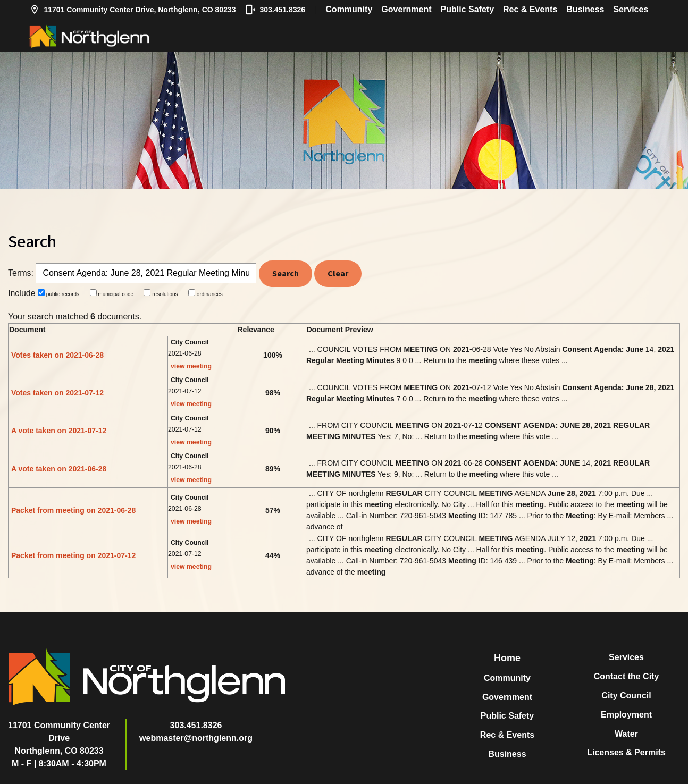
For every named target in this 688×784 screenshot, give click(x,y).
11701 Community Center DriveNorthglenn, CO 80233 (59, 738)
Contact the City (627, 676)
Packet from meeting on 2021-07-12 (73, 555)
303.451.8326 (275, 10)
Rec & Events (530, 9)
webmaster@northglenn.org (196, 738)
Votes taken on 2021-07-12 (57, 393)
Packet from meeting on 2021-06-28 (73, 510)
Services (631, 9)
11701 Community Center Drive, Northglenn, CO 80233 (133, 10)
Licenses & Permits (626, 752)
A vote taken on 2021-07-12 (59, 431)
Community (349, 9)
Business (585, 9)
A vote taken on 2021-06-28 (59, 469)
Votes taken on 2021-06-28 (57, 355)
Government (406, 9)
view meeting (191, 366)
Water (626, 734)
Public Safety (467, 9)
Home (507, 658)
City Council (626, 696)
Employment (626, 715)
